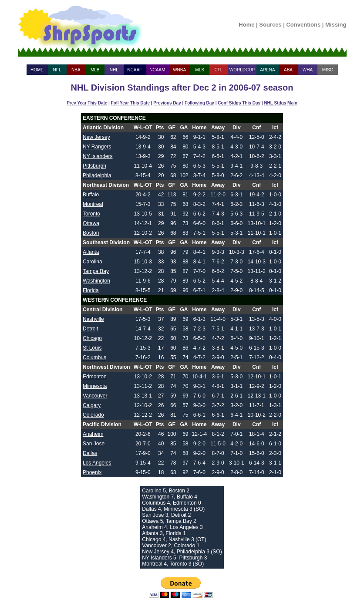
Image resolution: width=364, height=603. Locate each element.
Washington (96, 281)
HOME (37, 70)
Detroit (90, 329)
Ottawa (91, 223)
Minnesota (95, 386)
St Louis (92, 348)
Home (246, 25)
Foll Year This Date (130, 103)
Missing (336, 25)
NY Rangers (97, 147)
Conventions (303, 25)
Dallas (90, 453)
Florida (91, 290)
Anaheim (93, 434)
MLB (95, 70)
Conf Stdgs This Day (239, 103)
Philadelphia (97, 175)
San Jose (94, 444)
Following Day (199, 103)
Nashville (93, 319)
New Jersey (96, 137)
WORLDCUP (242, 70)
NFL (57, 70)
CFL (218, 70)
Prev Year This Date (87, 103)
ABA (288, 70)
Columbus (94, 357)
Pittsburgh (94, 166)
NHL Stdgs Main (280, 103)
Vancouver (95, 396)
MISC (328, 70)
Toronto (91, 214)
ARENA (267, 70)
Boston (91, 233)
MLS (200, 70)
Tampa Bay (96, 271)
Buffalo (91, 195)
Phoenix (92, 472)
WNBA (179, 70)
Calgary (92, 405)
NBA (76, 70)
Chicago (92, 338)
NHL (114, 70)
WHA (308, 70)
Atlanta (91, 252)
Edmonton (95, 377)
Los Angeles (97, 463)
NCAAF (135, 70)
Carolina (93, 262)
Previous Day (167, 103)
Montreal (93, 204)
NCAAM (157, 70)
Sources (270, 25)
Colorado (93, 415)
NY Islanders (98, 156)
